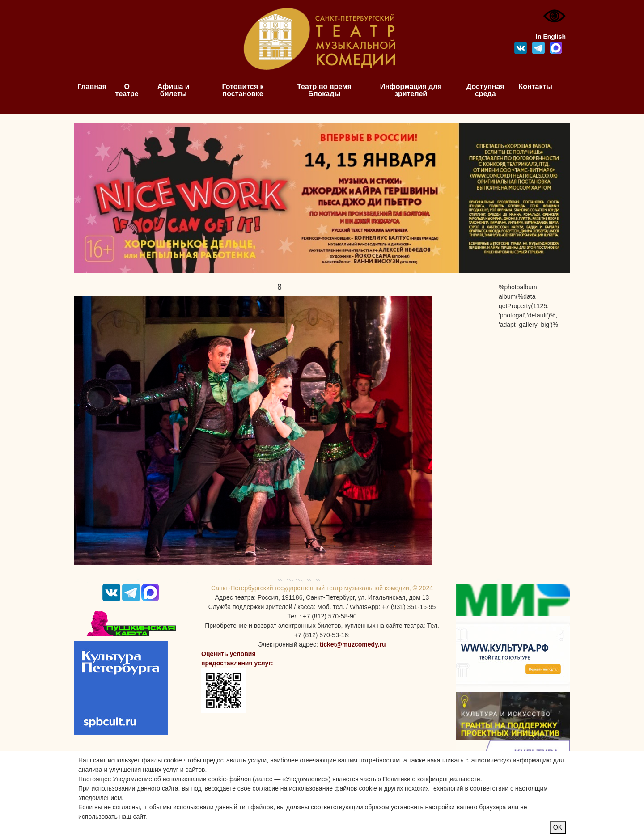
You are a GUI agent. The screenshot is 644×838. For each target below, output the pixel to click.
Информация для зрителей (411, 90)
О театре (127, 90)
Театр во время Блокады (324, 90)
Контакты (536, 87)
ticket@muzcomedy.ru (353, 644)
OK (558, 827)
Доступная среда (485, 90)
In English (551, 37)
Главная (92, 87)
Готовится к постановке (243, 90)
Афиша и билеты (174, 90)
